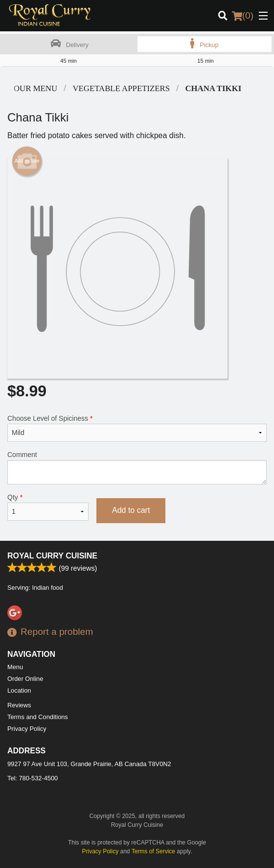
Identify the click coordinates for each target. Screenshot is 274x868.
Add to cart (131, 510)
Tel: (33, 778)
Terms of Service (153, 851)
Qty (48, 507)
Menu (15, 667)
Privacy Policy (27, 729)
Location (19, 690)
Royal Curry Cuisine (52, 556)
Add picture (27, 161)
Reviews (19, 705)
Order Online (25, 679)
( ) (243, 16)
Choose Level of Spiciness (137, 428)
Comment (137, 468)
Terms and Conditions (38, 717)
